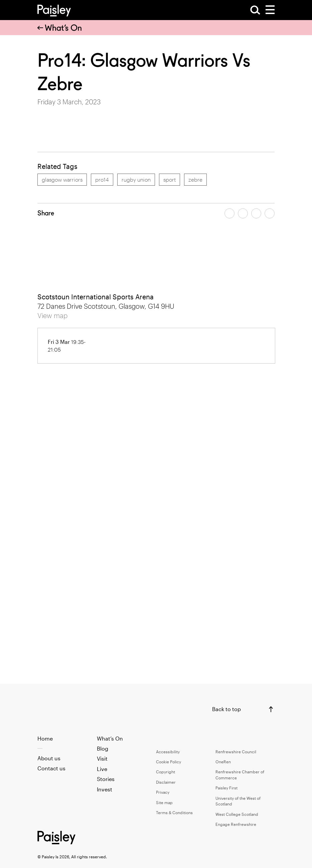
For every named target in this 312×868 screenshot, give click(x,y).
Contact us (51, 768)
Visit (102, 758)
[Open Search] (255, 10)
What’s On (60, 28)
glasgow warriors (62, 179)
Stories (106, 779)
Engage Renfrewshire (236, 824)
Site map (164, 802)
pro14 (102, 179)
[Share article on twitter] (243, 213)
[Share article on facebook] (229, 213)
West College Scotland (237, 814)
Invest (105, 789)
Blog (103, 748)
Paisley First (226, 788)
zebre (195, 179)
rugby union (136, 179)
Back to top (226, 709)
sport (170, 179)
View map (52, 315)
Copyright (166, 772)
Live (102, 769)
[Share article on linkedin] (270, 213)
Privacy (163, 792)
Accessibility (168, 752)
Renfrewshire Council (236, 752)
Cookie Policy (169, 762)
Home (45, 738)
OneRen (223, 762)
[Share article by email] (256, 213)
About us (49, 758)
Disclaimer (166, 782)
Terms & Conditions (174, 812)
